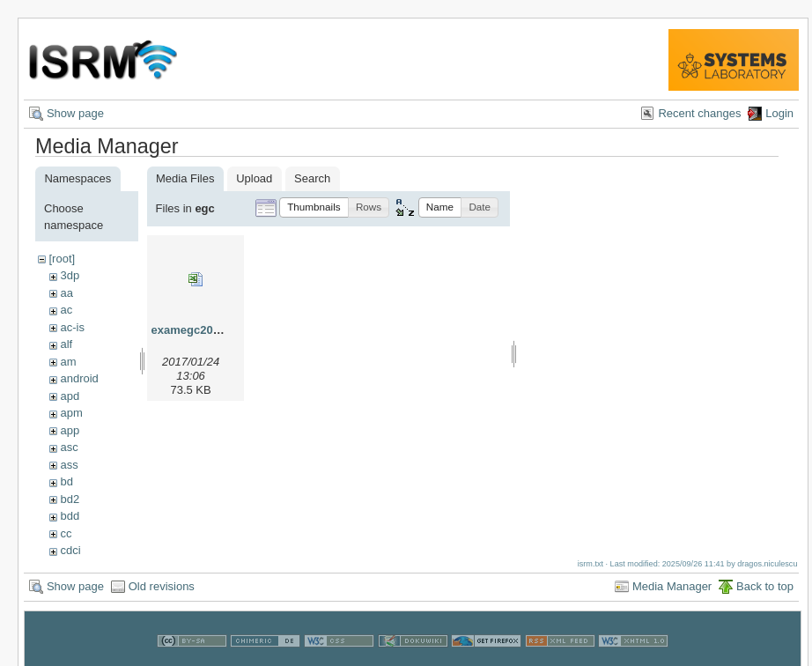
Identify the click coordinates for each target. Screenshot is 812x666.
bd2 (70, 499)
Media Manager (672, 586)
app (70, 430)
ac (66, 310)
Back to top (765, 586)
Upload (254, 178)
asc (69, 447)
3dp (70, 275)
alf (66, 344)
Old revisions (162, 586)
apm (71, 413)
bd (66, 481)
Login (779, 113)
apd (70, 396)
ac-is (72, 327)
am (68, 362)
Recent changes (699, 113)
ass (69, 465)
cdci (70, 550)
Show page (75, 113)
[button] (314, 207)
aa (66, 293)
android (79, 378)
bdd (70, 516)
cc (66, 533)
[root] (62, 259)
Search (312, 178)
